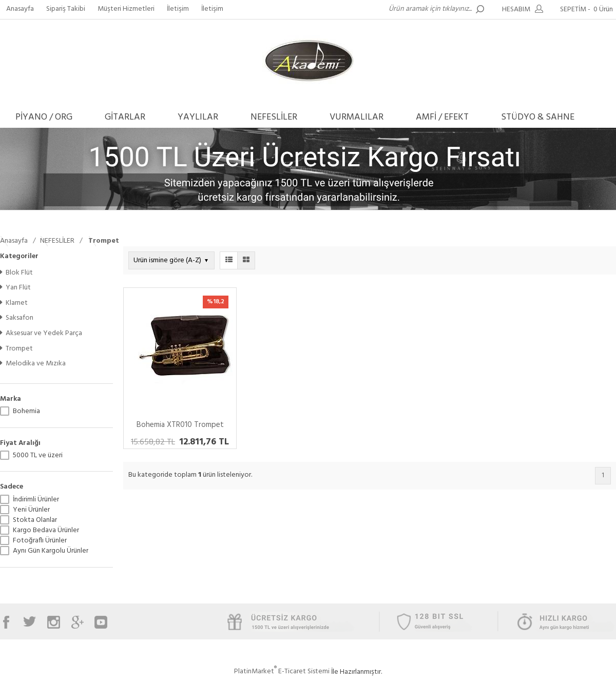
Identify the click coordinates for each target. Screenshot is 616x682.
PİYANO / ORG (44, 117)
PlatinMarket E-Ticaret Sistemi (282, 671)
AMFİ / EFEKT (442, 117)
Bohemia (26, 412)
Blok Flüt (16, 273)
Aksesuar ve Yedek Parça (41, 333)
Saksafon (17, 318)
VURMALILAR (357, 117)
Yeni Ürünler (31, 510)
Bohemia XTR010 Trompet (180, 425)
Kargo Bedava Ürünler (46, 531)
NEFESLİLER (274, 117)
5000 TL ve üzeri (38, 456)
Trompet (16, 349)
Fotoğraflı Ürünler (40, 541)
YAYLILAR (198, 117)
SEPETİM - (588, 9)
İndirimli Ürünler (36, 500)
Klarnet (14, 303)
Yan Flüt (15, 288)
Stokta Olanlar (35, 520)
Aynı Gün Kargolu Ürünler (51, 551)
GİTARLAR (125, 117)
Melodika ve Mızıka (33, 364)
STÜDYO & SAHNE (538, 117)
